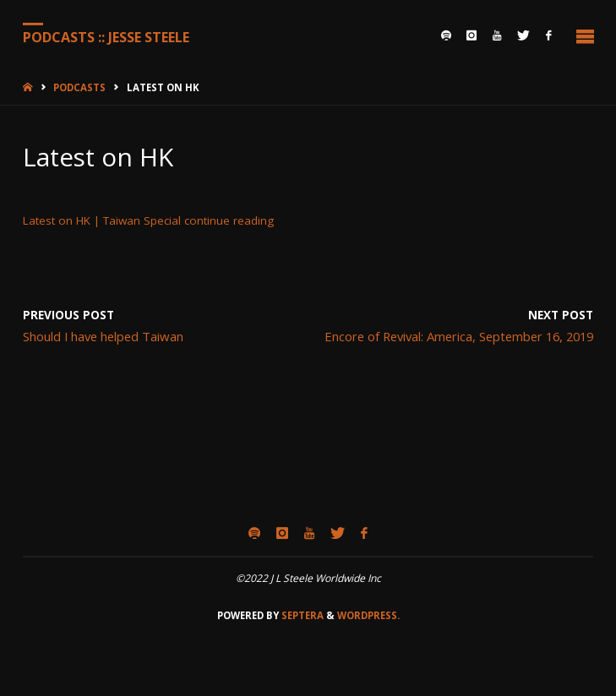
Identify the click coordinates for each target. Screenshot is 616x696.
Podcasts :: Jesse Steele (106, 36)
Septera (301, 615)
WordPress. (368, 615)
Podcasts (79, 87)
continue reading (229, 220)
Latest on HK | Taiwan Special (102, 220)
